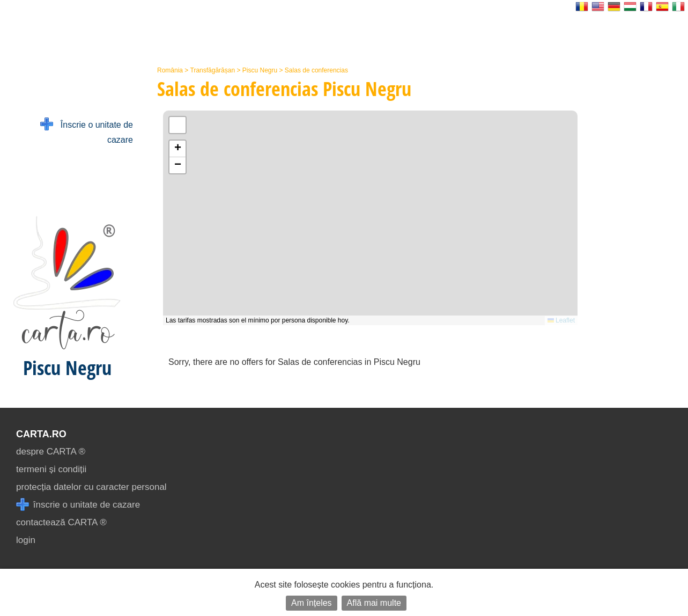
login (26, 540)
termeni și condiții (51, 469)
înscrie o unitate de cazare (78, 505)
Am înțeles (312, 603)
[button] (177, 149)
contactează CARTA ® (61, 522)
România (170, 70)
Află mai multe (374, 603)
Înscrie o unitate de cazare (87, 131)
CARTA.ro (41, 434)
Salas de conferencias (316, 70)
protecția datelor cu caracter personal (91, 487)
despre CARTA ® (51, 452)
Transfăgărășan (213, 70)
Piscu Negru (260, 70)
